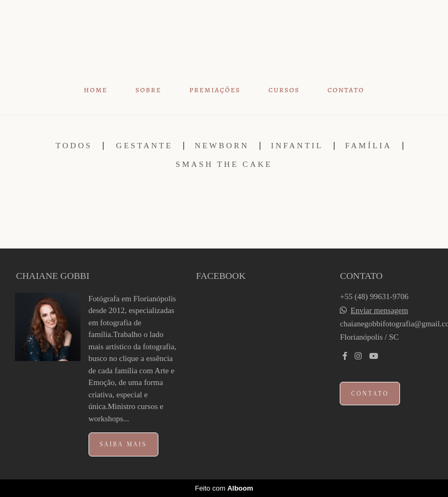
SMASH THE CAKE (224, 165)
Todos (74, 146)
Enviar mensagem (379, 311)
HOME (96, 90)
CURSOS (284, 90)
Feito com (224, 488)
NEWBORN (222, 146)
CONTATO (346, 90)
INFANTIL (297, 146)
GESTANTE (145, 146)
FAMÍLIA (369, 146)
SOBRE (149, 90)
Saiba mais (123, 444)
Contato (370, 394)
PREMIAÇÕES (215, 90)
